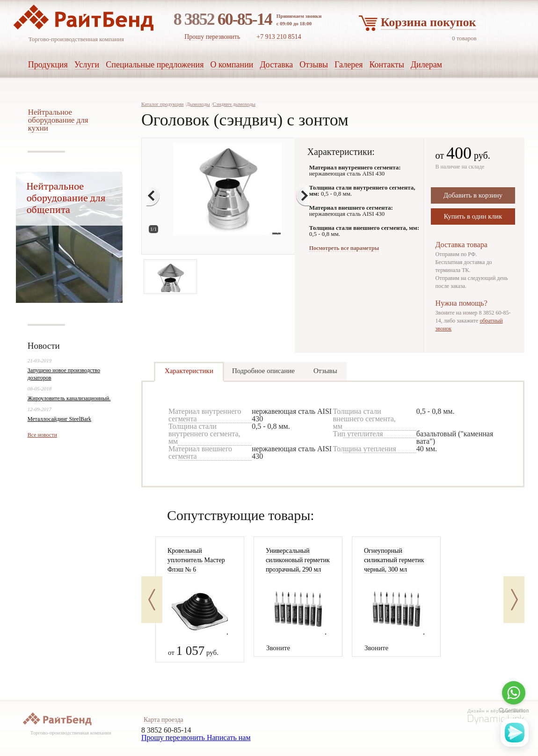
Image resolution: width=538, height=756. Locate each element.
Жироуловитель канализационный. (69, 398)
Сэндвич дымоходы (234, 104)
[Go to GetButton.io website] (514, 711)
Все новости (42, 435)
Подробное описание (263, 371)
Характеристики (189, 371)
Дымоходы (198, 104)
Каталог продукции (163, 104)
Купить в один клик (473, 216)
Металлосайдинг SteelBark (59, 419)
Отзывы (325, 371)
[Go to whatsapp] (514, 693)
